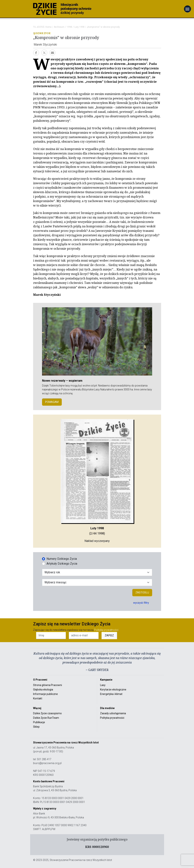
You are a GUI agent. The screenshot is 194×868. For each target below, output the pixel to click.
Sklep (36, 727)
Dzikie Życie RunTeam (46, 718)
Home (48, 27)
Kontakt (38, 698)
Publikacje (39, 722)
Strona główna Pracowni (48, 685)
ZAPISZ (109, 635)
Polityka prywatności (112, 718)
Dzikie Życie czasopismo (47, 713)
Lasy (103, 685)
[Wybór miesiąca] (97, 582)
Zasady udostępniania (113, 713)
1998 (69, 27)
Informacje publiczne (45, 694)
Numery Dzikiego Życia (62, 559)
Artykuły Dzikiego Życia (62, 564)
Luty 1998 (79, 27)
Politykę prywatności (106, 630)
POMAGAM (52, 402)
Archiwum (59, 27)
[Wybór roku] (97, 572)
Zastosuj (142, 592)
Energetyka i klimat (111, 694)
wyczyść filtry (141, 603)
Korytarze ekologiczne (113, 690)
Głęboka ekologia (43, 690)
